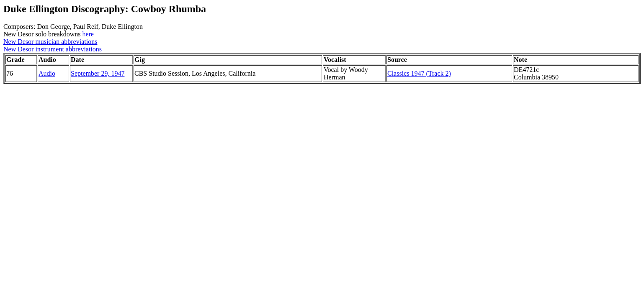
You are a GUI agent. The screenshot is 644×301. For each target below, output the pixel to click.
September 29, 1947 (98, 73)
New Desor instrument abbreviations (53, 49)
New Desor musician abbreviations (50, 42)
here (88, 34)
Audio (47, 73)
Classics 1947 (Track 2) (419, 73)
